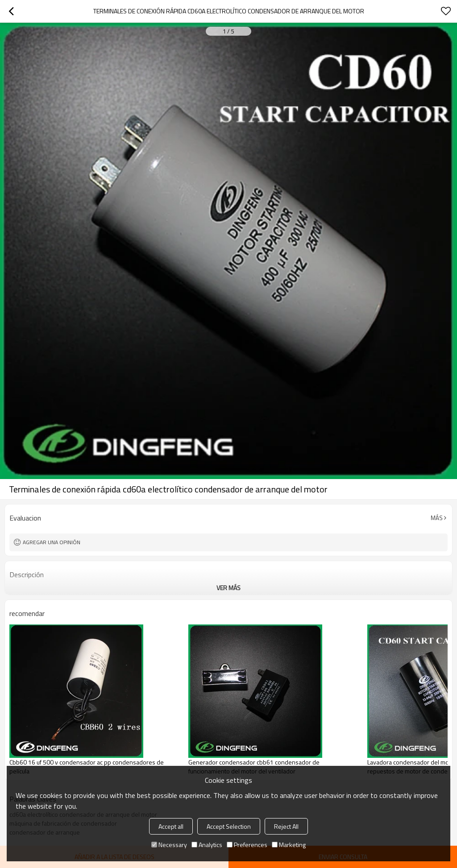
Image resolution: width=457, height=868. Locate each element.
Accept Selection (229, 826)
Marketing (289, 845)
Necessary (169, 845)
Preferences (247, 845)
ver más (228, 588)
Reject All (286, 826)
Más (437, 518)
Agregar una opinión (52, 542)
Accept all (171, 826)
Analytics (207, 845)
